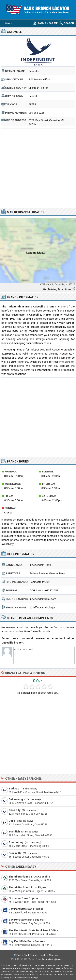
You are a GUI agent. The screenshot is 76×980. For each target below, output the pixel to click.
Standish (14, 832)
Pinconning (16, 842)
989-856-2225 (36, 113)
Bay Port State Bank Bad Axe (27, 941)
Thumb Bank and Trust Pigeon (28, 887)
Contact (60, 959)
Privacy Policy (48, 959)
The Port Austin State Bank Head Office (33, 930)
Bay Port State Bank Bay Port (27, 920)
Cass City (15, 810)
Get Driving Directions (57, 289)
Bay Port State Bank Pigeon (26, 909)
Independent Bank (40, 565)
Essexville (15, 853)
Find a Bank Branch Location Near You (38, 955)
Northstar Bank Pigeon (23, 898)
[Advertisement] (38, 168)
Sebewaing (16, 799)
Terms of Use (35, 959)
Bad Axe (14, 789)
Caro (12, 821)
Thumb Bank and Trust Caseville (29, 877)
